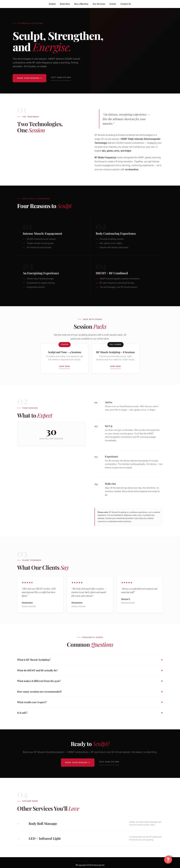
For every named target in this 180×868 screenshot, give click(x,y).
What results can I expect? (32, 702)
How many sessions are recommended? (40, 691)
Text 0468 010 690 (61, 77)
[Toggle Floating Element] (168, 860)
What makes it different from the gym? (39, 681)
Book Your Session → (29, 78)
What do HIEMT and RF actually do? (37, 670)
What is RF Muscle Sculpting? (34, 660)
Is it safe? (22, 713)
